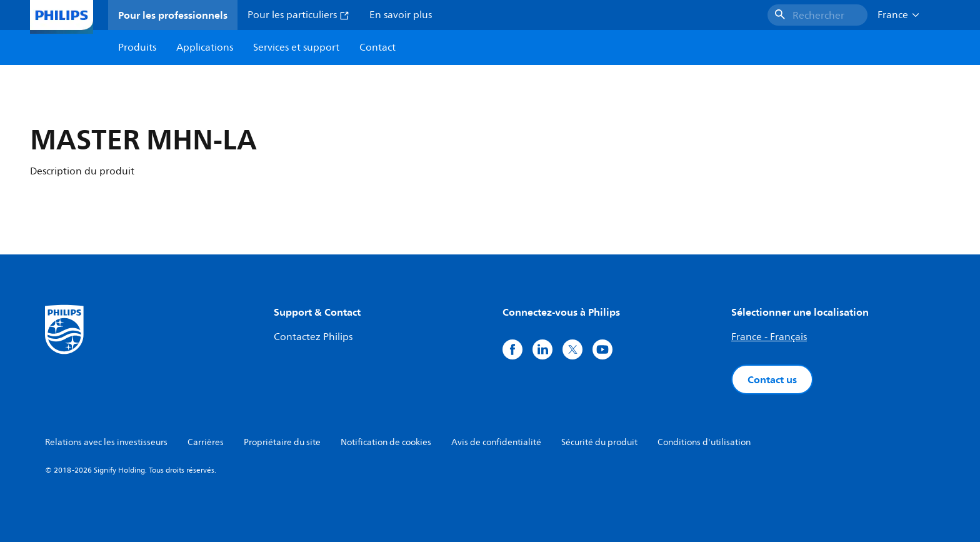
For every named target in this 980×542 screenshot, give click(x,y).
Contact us (772, 379)
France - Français (769, 337)
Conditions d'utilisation (704, 442)
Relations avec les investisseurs (106, 442)
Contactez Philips (313, 337)
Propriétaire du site (282, 442)
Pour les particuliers (298, 15)
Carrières (206, 442)
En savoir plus (401, 15)
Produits (137, 48)
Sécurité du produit (599, 442)
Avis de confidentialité (496, 442)
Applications (205, 48)
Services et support (296, 48)
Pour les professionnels (173, 15)
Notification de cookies (386, 442)
